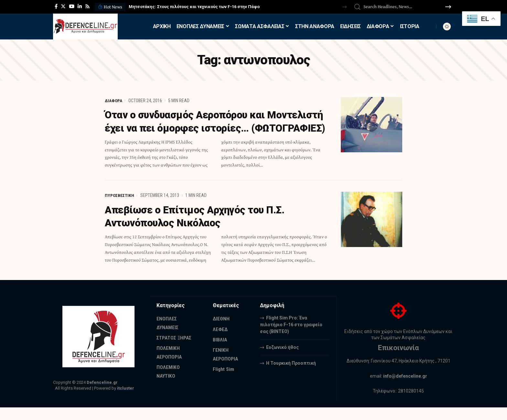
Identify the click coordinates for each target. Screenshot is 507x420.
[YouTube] (72, 6)
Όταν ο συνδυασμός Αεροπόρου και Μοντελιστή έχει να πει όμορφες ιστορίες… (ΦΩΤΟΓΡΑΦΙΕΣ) (210, 128)
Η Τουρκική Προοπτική (291, 376)
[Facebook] (56, 6)
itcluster (126, 401)
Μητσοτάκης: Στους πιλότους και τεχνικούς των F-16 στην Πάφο (194, 7)
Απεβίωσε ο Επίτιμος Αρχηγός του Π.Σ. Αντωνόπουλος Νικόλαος (197, 229)
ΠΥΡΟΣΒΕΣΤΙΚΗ (120, 208)
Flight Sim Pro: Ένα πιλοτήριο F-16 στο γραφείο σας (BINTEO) (291, 337)
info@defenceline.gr (405, 389)
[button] (345, 7)
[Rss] (87, 6)
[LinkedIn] (80, 6)
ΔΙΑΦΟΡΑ (114, 101)
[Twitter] (63, 6)
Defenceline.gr (102, 395)
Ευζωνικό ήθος (282, 360)
